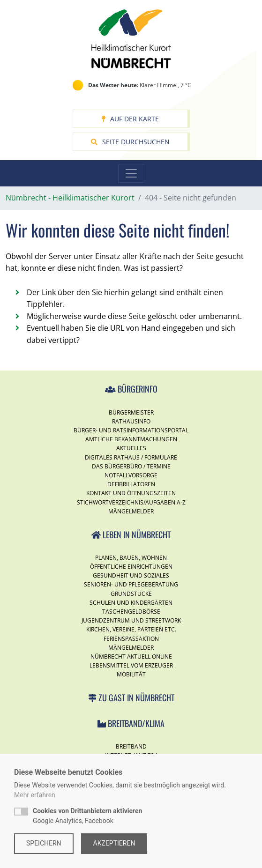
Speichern (44, 843)
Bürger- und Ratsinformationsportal (131, 430)
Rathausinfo (131, 421)
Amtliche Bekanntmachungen (131, 439)
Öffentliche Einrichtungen (131, 567)
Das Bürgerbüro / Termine (131, 466)
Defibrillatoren (131, 484)
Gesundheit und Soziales (131, 575)
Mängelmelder (131, 511)
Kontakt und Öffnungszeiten (131, 493)
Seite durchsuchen (130, 142)
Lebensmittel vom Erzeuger (131, 665)
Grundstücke (131, 594)
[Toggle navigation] (131, 173)
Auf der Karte (130, 119)
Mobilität (131, 674)
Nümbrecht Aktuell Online (131, 657)
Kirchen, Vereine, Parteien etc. (131, 629)
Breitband (131, 746)
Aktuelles (131, 448)
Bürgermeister (131, 412)
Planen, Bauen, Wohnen (131, 558)
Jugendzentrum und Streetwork (131, 620)
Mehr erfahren (35, 795)
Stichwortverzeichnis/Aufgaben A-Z (131, 502)
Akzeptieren (114, 843)
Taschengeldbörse (131, 612)
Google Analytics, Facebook (87, 816)
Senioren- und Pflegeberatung (131, 584)
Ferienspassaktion (131, 639)
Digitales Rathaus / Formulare (131, 457)
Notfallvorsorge (131, 475)
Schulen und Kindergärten (131, 603)
